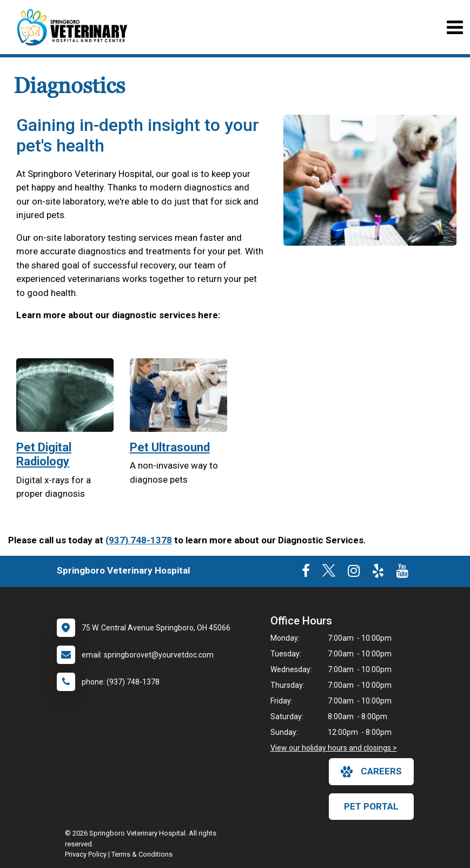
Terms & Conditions (142, 854)
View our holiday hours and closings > (334, 748)
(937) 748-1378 (139, 540)
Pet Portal (371, 806)
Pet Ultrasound (170, 447)
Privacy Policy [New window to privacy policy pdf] (86, 854)
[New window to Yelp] (378, 573)
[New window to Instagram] (354, 573)
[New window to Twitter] (329, 573)
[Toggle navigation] (455, 27)
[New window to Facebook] (306, 573)
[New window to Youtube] (402, 573)
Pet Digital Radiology (44, 454)
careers (371, 772)
